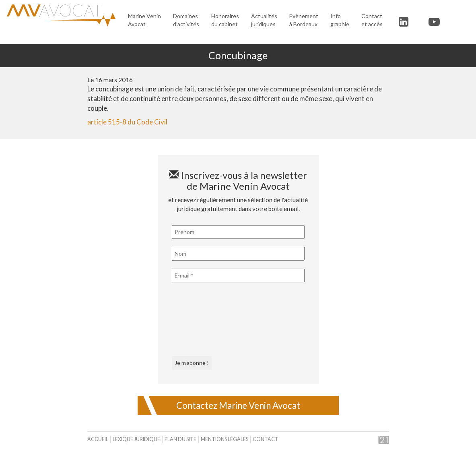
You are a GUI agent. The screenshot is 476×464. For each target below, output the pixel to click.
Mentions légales (225, 439)
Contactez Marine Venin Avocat (238, 405)
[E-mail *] (238, 275)
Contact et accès (372, 20)
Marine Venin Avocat (144, 20)
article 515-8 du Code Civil (127, 122)
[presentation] (205, 319)
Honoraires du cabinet (225, 20)
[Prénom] (238, 232)
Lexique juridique (136, 439)
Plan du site (180, 439)
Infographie (340, 20)
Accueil (98, 439)
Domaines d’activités (186, 20)
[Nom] (238, 254)
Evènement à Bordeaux (304, 20)
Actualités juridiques (264, 20)
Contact (266, 439)
